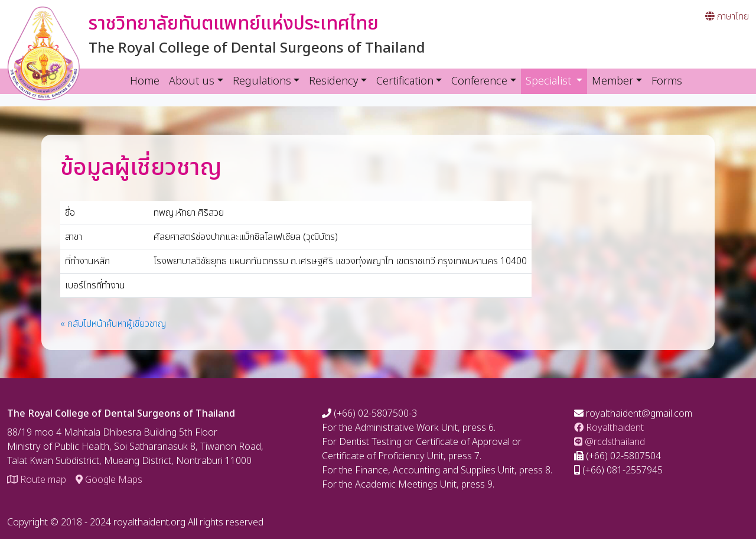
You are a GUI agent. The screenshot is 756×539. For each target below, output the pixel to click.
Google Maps (109, 480)
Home (145, 81)
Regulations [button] (262, 81)
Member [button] (612, 81)
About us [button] (192, 81)
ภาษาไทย (727, 17)
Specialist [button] (557, 81)
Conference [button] (479, 81)
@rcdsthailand (610, 442)
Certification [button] (405, 81)
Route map (37, 480)
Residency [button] (333, 81)
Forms (667, 81)
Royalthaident (609, 428)
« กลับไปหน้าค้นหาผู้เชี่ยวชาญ (113, 324)
